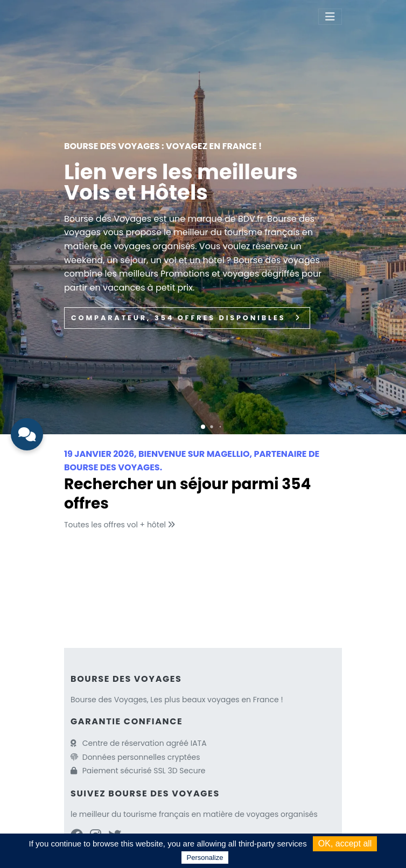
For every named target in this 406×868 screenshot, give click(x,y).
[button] (203, 427)
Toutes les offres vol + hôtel (121, 525)
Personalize (205, 858)
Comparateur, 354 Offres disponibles (187, 318)
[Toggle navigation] (330, 17)
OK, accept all (345, 844)
